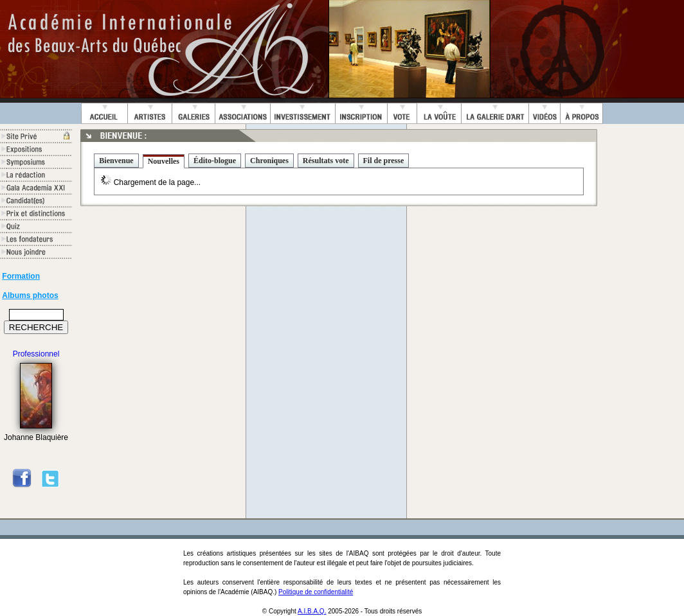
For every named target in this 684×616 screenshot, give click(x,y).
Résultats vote (326, 161)
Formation (21, 276)
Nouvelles (164, 161)
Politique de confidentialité (316, 592)
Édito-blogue (215, 161)
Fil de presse (384, 161)
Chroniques (269, 161)
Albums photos (30, 295)
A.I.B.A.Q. (312, 611)
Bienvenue (116, 161)
